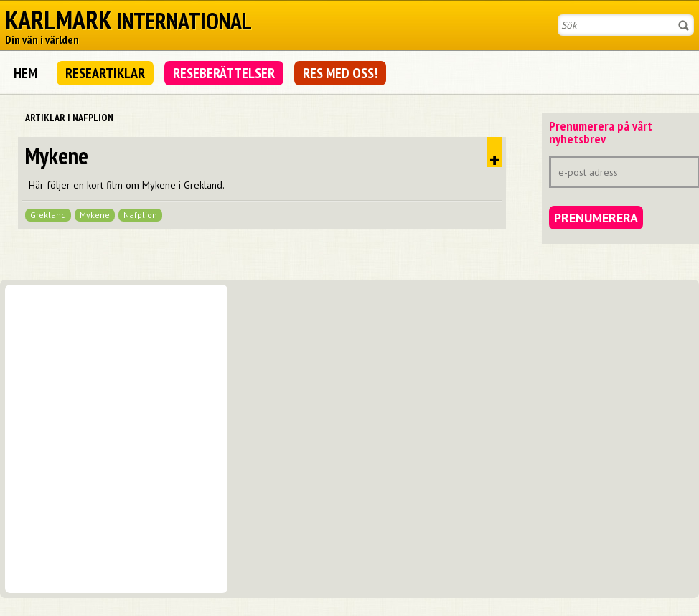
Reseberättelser (224, 73)
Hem (25, 73)
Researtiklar (105, 73)
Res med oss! (340, 73)
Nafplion (140, 215)
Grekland (48, 215)
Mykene (57, 156)
